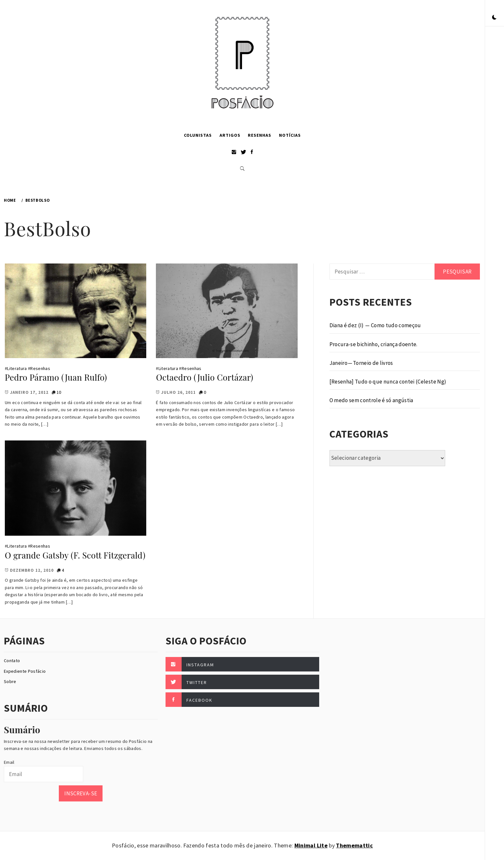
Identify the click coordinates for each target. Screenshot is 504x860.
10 (59, 392)
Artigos (230, 135)
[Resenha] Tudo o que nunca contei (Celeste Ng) (388, 382)
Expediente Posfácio (25, 671)
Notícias (290, 135)
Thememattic (354, 845)
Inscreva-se (81, 793)
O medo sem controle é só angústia (371, 400)
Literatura (17, 368)
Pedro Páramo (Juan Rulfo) (56, 377)
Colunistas (198, 135)
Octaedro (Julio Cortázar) (204, 377)
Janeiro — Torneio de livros (361, 363)
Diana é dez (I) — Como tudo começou (375, 325)
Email (9, 762)
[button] (494, 18)
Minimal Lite (311, 845)
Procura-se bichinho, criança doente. (373, 344)
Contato (12, 661)
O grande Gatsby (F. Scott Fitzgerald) (75, 555)
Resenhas (260, 135)
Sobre (10, 681)
